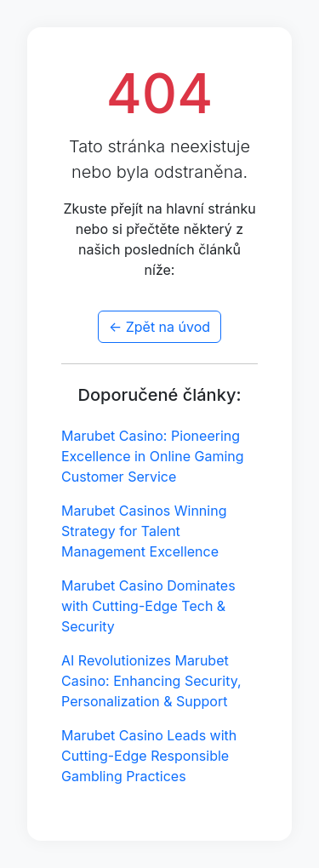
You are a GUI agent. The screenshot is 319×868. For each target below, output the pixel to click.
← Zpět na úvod (159, 327)
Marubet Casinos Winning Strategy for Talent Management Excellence (144, 531)
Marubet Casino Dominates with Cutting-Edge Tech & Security (148, 606)
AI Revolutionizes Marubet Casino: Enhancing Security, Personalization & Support (151, 681)
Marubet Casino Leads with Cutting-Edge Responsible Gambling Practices (149, 756)
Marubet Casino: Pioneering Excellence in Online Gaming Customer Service (153, 456)
